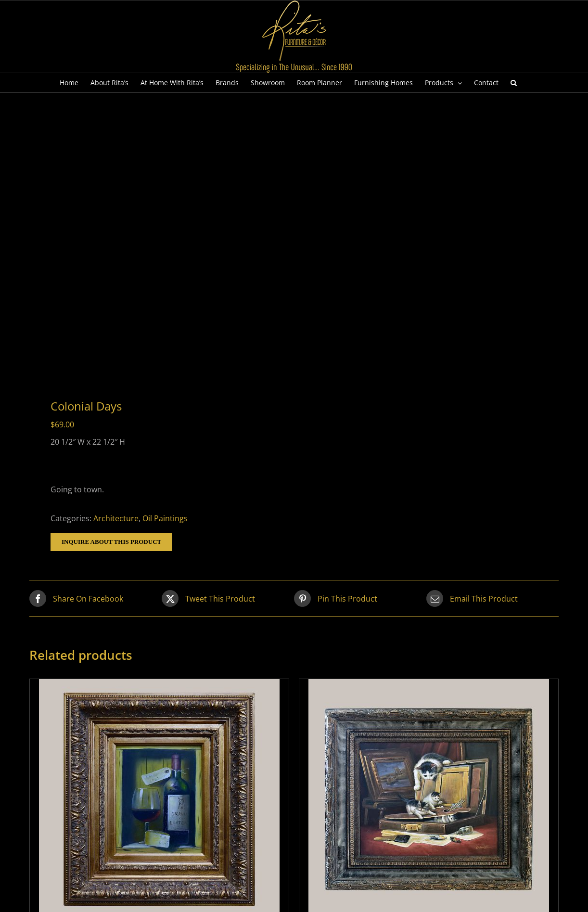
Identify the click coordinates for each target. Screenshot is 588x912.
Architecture (116, 518)
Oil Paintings (165, 518)
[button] (514, 83)
